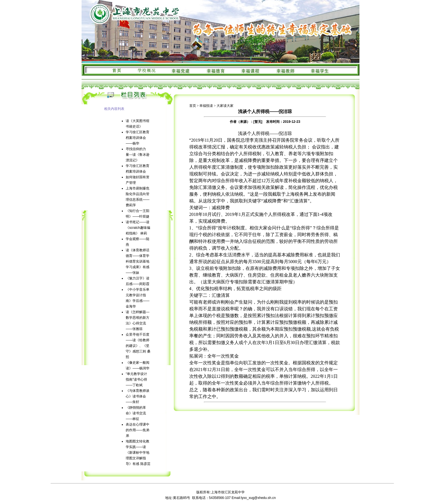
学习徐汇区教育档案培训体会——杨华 (138, 138)
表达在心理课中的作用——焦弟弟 (138, 430)
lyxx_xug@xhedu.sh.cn (258, 498)
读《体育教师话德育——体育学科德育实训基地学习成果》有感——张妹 (138, 261)
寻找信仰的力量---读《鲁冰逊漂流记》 (138, 155)
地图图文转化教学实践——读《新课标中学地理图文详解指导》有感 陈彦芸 (138, 453)
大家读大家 (225, 106)
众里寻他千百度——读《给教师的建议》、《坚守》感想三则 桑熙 (138, 346)
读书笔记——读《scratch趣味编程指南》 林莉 (138, 228)
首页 (193, 106)
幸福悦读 (206, 106)
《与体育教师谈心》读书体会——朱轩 (138, 396)
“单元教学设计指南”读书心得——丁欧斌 (136, 379)
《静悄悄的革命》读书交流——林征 (136, 413)
